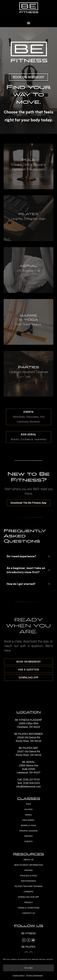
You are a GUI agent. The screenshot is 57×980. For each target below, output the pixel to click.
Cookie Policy (19, 975)
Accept (29, 968)
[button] (28, 23)
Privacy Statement (35, 975)
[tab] (28, 556)
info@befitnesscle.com (28, 787)
